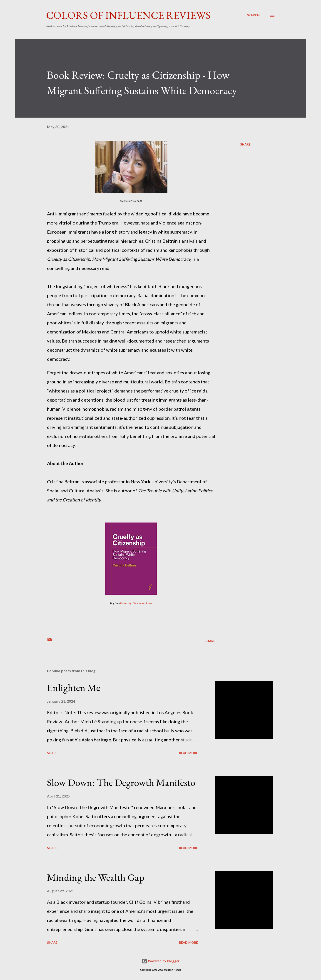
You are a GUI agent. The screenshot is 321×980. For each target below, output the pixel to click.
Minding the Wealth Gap (96, 877)
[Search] (253, 15)
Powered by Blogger (161, 961)
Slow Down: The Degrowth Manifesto (121, 782)
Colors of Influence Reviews (128, 15)
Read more (188, 753)
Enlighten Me (74, 687)
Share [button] (245, 144)
